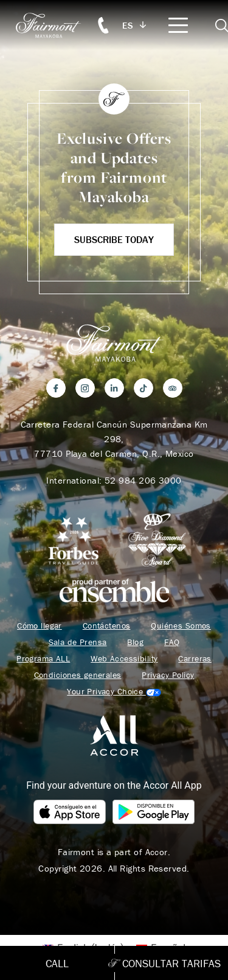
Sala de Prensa (78, 642)
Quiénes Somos (181, 626)
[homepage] (55, 25)
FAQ (172, 642)
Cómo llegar (40, 626)
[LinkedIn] (114, 388)
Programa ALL (43, 659)
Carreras (195, 659)
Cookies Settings (114, 692)
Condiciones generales (78, 675)
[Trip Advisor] (173, 388)
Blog (135, 642)
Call (57, 963)
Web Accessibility (124, 659)
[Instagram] (85, 388)
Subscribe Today (114, 239)
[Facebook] (56, 388)
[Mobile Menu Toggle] (178, 25)
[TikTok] (143, 388)
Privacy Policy (168, 675)
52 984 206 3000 (143, 480)
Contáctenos (107, 626)
